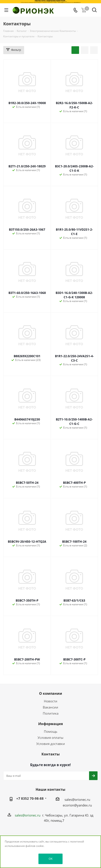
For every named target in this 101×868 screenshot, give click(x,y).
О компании (51, 693)
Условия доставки (51, 744)
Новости (51, 701)
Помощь (51, 731)
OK (51, 859)
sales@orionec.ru (77, 799)
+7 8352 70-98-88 (30, 798)
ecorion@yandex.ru (77, 805)
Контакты (51, 754)
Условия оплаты (50, 738)
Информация (50, 724)
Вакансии (50, 707)
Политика (51, 713)
